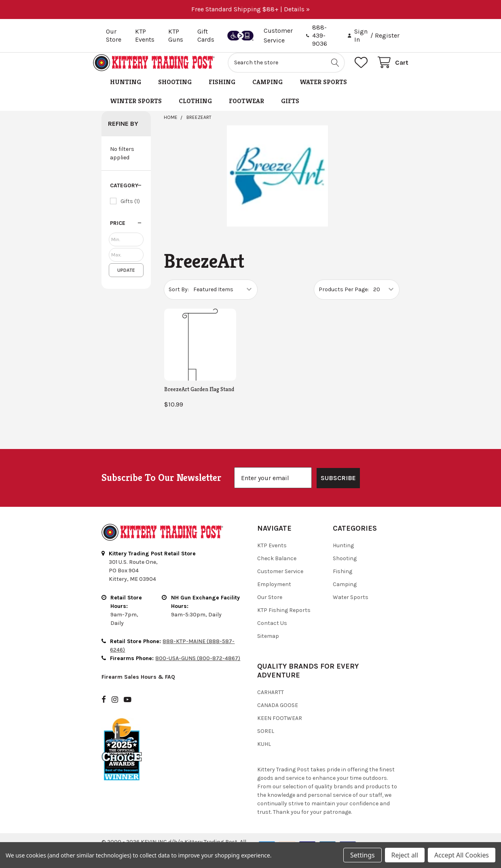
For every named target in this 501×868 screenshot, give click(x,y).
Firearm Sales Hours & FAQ (138, 686)
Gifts (290, 110)
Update (126, 279)
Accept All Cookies (462, 855)
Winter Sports (136, 110)
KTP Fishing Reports (284, 619)
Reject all (405, 855)
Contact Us (272, 632)
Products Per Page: (344, 298)
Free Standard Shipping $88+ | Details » (250, 9)
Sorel (266, 740)
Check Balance (277, 567)
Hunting (126, 91)
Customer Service (280, 580)
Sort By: (179, 298)
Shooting (175, 91)
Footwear (246, 110)
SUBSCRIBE (338, 487)
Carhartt (271, 701)
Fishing (222, 91)
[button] (126, 195)
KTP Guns (176, 35)
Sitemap (268, 645)
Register (387, 35)
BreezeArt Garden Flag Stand (199, 398)
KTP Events (145, 35)
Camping (267, 91)
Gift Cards (206, 35)
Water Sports (323, 91)
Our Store (114, 35)
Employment (274, 593)
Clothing (195, 110)
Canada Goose (278, 714)
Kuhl (264, 753)
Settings (362, 855)
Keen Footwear (280, 727)
